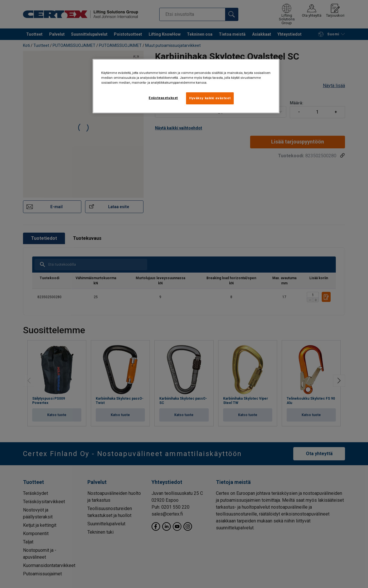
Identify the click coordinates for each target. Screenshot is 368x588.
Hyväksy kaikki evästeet (210, 98)
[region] (186, 86)
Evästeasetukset (163, 98)
